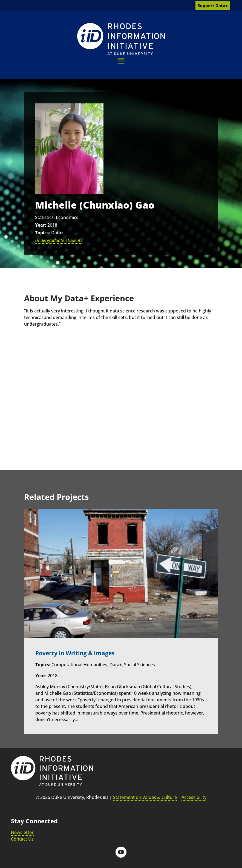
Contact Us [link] (22, 839)
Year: (41, 225)
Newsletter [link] (22, 832)
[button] (121, 61)
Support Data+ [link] (213, 5)
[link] (121, 39)
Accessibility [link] (194, 797)
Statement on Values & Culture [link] (145, 797)
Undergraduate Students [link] (59, 240)
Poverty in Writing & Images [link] (77, 653)
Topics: (43, 233)
